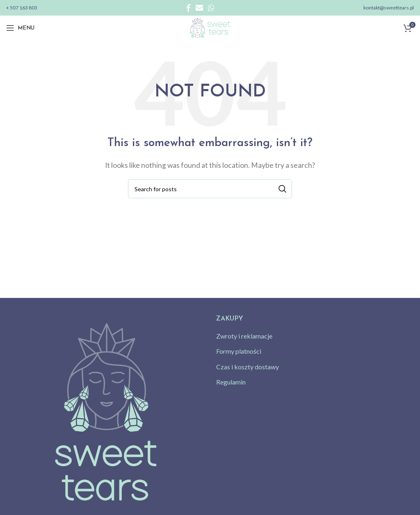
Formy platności (239, 351)
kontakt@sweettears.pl (389, 8)
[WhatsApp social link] (211, 8)
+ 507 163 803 (22, 8)
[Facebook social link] (188, 8)
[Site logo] (210, 27)
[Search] (210, 189)
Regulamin (231, 382)
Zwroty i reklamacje (244, 336)
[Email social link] (199, 8)
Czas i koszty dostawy (248, 367)
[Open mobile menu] (20, 28)
